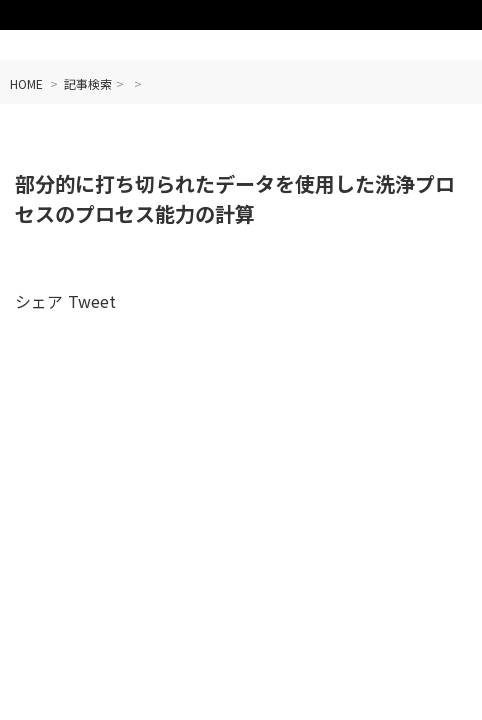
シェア (39, 301)
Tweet (92, 301)
